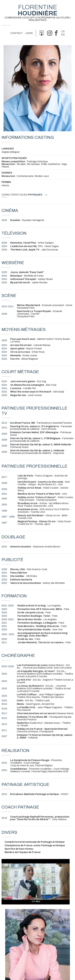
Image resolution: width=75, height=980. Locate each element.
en (63, 35)
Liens (29, 33)
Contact (17, 33)
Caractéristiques (24, 195)
